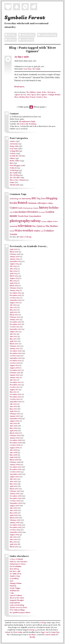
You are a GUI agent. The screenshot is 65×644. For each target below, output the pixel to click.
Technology (14, 170)
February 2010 (15, 414)
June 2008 (14, 453)
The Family (36, 69)
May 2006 (13, 513)
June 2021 (13, 337)
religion (50, 221)
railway (35, 221)
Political (13, 168)
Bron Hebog (14, 569)
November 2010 (16, 397)
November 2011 (15, 385)
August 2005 (14, 535)
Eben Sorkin (18, 632)
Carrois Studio (50, 635)
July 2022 (13, 305)
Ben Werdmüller (16, 567)
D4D (11, 581)
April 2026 (14, 249)
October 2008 (15, 445)
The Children (31, 92)
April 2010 (13, 411)
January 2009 (15, 438)
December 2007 (16, 467)
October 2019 (15, 363)
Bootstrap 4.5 (32, 630)
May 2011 (13, 392)
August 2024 (14, 264)
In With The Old (16, 156)
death (20, 208)
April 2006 (14, 515)
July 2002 (13, 537)
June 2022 (13, 308)
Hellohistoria (14, 591)
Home (10, 35)
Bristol (22, 203)
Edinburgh (27, 208)
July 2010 (13, 404)
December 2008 (16, 440)
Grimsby (36, 208)
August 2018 (14, 368)
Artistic (12, 142)
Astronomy (14, 144)
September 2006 (16, 503)
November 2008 (16, 443)
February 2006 (15, 520)
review (55, 221)
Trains (12, 183)
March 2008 (14, 460)
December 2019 (15, 361)
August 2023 (14, 278)
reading (44, 221)
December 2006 (16, 496)
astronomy (27, 199)
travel (12, 231)
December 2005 (16, 525)
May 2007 (13, 484)
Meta (12, 163)
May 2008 (13, 455)
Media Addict (15, 161)
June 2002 (13, 540)
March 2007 (14, 489)
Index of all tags (26, 237)
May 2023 (13, 281)
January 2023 (15, 291)
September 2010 (16, 402)
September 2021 (16, 329)
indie (11, 212)
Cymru (39, 92)
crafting (50, 203)
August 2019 (14, 366)
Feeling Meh (14, 151)
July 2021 (13, 334)
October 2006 (15, 501)
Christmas (32, 203)
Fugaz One (45, 632)
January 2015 (15, 378)
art (20, 199)
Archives (26, 40)
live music (42, 212)
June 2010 (13, 407)
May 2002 (13, 542)
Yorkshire (49, 231)
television (25, 226)
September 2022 (16, 300)
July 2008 (13, 450)
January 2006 (15, 523)
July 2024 (13, 266)
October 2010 (15, 399)
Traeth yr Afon (41, 97)
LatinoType (55, 632)
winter (37, 231)
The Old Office (15, 178)
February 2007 (15, 491)
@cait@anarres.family (27, 122)
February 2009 (15, 436)
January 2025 (15, 259)
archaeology (14, 199)
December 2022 (15, 293)
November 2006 (16, 499)
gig (32, 208)
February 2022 (15, 317)
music (14, 216)
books (13, 203)
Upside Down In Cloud (18, 608)
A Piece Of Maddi (16, 559)
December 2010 (15, 395)
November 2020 (16, 353)
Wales (44, 92)
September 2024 (16, 262)
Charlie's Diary (15, 576)
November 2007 (16, 470)
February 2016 (15, 373)
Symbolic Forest (25, 18)
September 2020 (16, 358)
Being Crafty (14, 146)
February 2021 (15, 346)
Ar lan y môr (22, 57)
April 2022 (13, 312)
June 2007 (13, 482)
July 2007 (13, 479)
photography (20, 221)
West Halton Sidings (17, 610)
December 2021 (15, 322)
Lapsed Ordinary (16, 596)
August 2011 (14, 390)
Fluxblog (13, 586)
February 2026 (15, 254)
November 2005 (16, 528)
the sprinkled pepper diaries (20, 613)
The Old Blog (15, 175)
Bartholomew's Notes (18, 564)
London (50, 212)
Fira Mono (32, 635)
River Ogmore (42, 95)
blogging (52, 198)
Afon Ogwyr (31, 95)
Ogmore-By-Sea (20, 95)
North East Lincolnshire (30, 216)
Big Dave (42, 199)
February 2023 (15, 288)
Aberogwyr (51, 92)
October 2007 (15, 472)
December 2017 (15, 370)
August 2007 (14, 477)
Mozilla (32, 637)
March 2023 (14, 286)
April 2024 (14, 274)
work (42, 231)
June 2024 (13, 269)
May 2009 (13, 428)
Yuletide (13, 234)
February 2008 (15, 462)
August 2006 (14, 506)
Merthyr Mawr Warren (27, 97)
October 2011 (15, 387)
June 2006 (14, 511)
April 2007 (14, 486)
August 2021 (14, 332)
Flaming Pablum (16, 583)
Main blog (26, 35)
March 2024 (14, 276)
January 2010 (15, 416)
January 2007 (15, 494)
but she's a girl (15, 571)
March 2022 (14, 315)
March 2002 (14, 547)
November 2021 (15, 324)
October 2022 (15, 298)
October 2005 (15, 530)
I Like (12, 593)
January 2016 (15, 375)
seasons (14, 226)
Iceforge (43, 623)
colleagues (42, 203)
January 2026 (15, 257)
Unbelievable (15, 185)
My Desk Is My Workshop (27, 124)
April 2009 (14, 431)
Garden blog (47, 35)
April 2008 (14, 457)
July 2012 (13, 380)
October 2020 (15, 356)
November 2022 (16, 296)
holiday (54, 208)
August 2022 (14, 303)
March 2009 (14, 433)
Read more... (20, 87)
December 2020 (16, 351)
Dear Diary (28, 69)
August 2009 (14, 421)
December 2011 (15, 382)
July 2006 (13, 508)
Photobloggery (15, 166)
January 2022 (15, 320)
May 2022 (13, 310)
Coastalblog (14, 579)
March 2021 (14, 344)
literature (33, 212)
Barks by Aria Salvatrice (19, 562)
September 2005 (16, 532)
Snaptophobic (15, 603)
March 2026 (14, 252)
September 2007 (16, 474)
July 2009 (13, 424)
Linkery (12, 158)
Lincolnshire (20, 212)
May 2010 (13, 409)
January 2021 (14, 349)
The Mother (52, 226)
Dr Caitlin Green (15, 574)
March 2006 (14, 518)
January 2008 (15, 465)
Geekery (13, 154)
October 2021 (15, 327)
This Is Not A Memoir (18, 180)
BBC (34, 198)
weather (28, 231)
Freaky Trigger (15, 588)
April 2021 (13, 341)
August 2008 (14, 448)
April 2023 (13, 283)
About (10, 40)
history (44, 208)
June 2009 (14, 426)
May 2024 (13, 271)
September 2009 (16, 419)
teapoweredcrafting (17, 605)
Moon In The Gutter (17, 598)
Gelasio (8, 632)
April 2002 (14, 544)
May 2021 (13, 339)
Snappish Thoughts (17, 600)
